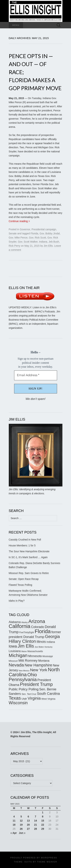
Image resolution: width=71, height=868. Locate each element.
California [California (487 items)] (20, 626)
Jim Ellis (48, 246)
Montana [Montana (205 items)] (44, 661)
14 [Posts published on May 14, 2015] (36, 821)
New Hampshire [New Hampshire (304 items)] (38, 665)
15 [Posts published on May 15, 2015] (43, 821)
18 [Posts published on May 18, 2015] (14, 825)
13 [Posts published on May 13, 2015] (28, 821)
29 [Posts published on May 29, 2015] (43, 829)
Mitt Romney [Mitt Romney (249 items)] (28, 660)
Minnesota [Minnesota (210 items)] (35, 656)
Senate (13, 233)
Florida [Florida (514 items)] (43, 631)
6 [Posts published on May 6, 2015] (28, 817)
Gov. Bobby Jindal (50, 233)
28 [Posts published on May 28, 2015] (36, 829)
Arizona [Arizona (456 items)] (37, 621)
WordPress (49, 858)
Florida (34, 233)
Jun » (22, 833)
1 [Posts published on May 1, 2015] (43, 812)
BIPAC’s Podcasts (45, 311)
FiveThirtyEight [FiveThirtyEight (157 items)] (27, 632)
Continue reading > (19, 221)
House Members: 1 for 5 (22, 545)
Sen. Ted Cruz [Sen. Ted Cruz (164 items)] (29, 694)
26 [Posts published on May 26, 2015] (21, 829)
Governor (25, 229)
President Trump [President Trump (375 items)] (36, 684)
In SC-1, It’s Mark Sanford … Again (28, 557)
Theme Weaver (47, 862)
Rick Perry (15, 246)
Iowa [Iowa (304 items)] (13, 646)
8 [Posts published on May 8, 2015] (43, 817)
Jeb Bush (54, 242)
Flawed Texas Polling (20, 585)
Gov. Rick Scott (37, 238)
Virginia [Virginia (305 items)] (34, 698)
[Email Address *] (36, 375)
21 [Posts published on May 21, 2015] (36, 825)
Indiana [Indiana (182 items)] (51, 642)
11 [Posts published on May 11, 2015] (14, 821)
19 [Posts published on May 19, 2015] (21, 825)
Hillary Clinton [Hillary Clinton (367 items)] (22, 641)
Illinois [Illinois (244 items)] (41, 642)
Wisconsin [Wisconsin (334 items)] (18, 703)
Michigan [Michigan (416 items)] (18, 655)
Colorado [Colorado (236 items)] (37, 627)
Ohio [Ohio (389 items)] (32, 675)
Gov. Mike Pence (18, 238)
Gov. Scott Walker (28, 242)
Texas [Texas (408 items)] (15, 698)
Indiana (43, 242)
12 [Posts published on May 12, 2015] (21, 821)
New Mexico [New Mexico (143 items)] (24, 671)
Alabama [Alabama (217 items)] (15, 622)
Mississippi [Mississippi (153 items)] (48, 656)
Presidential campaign (44, 229)
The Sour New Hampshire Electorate (29, 551)
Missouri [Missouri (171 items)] (13, 661)
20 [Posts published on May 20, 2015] (28, 825)
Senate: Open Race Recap (24, 579)
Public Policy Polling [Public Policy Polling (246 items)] (24, 689)
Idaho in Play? (17, 601)
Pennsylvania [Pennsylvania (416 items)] (23, 679)
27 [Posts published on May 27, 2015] (28, 829)
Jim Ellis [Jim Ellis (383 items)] (26, 646)
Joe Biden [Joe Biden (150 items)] (39, 647)
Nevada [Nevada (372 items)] (16, 665)
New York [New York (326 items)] (39, 670)
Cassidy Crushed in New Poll (25, 540)
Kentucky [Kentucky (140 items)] (48, 647)
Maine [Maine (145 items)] (24, 651)
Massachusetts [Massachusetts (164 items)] (35, 651)
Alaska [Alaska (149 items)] (25, 622)
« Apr (14, 833)
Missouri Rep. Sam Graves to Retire (29, 573)
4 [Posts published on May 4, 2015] (14, 817)
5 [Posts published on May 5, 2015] (21, 817)
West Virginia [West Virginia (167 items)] (48, 699)
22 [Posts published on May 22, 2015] (43, 825)
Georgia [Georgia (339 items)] (52, 637)
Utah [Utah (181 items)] (24, 699)
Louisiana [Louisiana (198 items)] (15, 651)
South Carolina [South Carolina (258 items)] (48, 694)
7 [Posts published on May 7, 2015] (36, 817)
